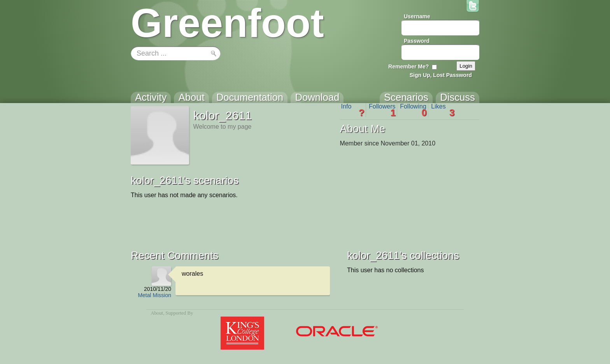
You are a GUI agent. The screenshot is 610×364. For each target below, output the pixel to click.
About (157, 313)
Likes (443, 110)
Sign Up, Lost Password (441, 75)
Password (417, 41)
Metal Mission (154, 295)
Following (413, 110)
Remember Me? (408, 66)
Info (353, 110)
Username (417, 16)
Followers (382, 110)
